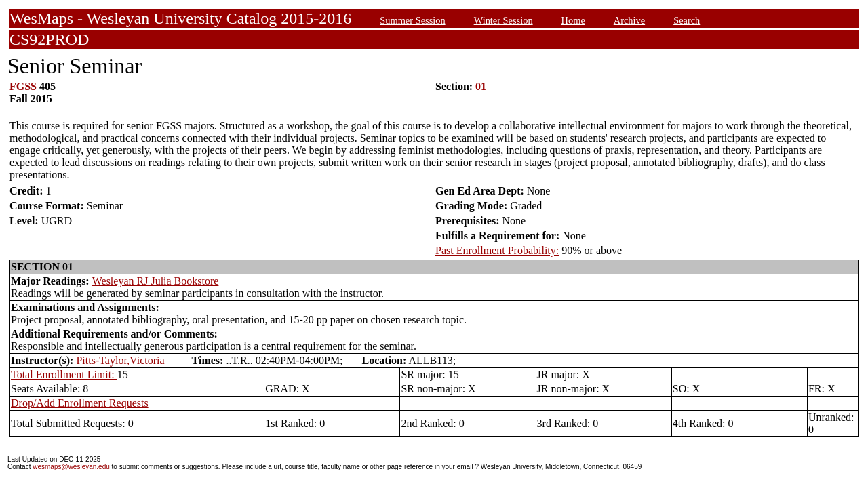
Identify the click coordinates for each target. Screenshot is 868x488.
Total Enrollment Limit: (64, 374)
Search (687, 20)
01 (481, 86)
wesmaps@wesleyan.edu (72, 467)
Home (573, 20)
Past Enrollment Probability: (497, 250)
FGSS (23, 86)
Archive (629, 20)
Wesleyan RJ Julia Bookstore (156, 281)
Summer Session (412, 20)
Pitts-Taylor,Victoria (121, 360)
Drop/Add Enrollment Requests (80, 403)
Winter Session (504, 20)
